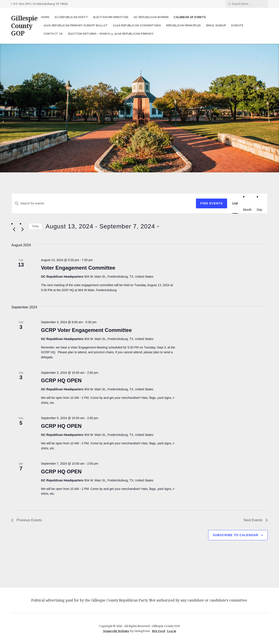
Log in (172, 631)
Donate (237, 25)
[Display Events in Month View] (247, 210)
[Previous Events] (14, 229)
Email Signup (216, 25)
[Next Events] (22, 229)
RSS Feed (158, 631)
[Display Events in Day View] (259, 210)
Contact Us (53, 34)
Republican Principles (183, 25)
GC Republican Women (151, 17)
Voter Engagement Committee (78, 268)
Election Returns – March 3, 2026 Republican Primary (111, 34)
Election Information (111, 17)
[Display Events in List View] (235, 203)
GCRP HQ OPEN (61, 380)
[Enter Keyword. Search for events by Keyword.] (104, 203)
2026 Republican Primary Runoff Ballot (76, 25)
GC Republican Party (71, 17)
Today (35, 226)
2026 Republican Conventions (137, 25)
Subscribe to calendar (236, 535)
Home (45, 17)
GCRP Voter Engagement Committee (86, 330)
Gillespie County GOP (24, 25)
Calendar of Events (190, 17)
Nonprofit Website (116, 631)
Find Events (212, 203)
